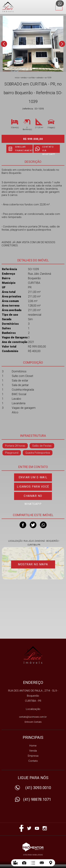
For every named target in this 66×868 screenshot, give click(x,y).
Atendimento (60, 4)
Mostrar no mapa (33, 564)
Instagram (45, 828)
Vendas (24, 78)
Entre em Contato (33, 722)
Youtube (37, 828)
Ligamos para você (33, 487)
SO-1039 (48, 78)
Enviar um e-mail (33, 477)
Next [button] (62, 44)
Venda (33, 751)
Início (17, 78)
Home (33, 746)
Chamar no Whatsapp (33, 497)
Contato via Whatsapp (49, 149)
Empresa (33, 756)
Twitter (33, 525)
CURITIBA (32, 78)
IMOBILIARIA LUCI (33, 655)
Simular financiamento (24, 149)
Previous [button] (4, 44)
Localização (33, 709)
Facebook (23, 525)
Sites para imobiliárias (33, 855)
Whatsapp (43, 525)
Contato (33, 761)
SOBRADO (40, 78)
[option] (33, 44)
